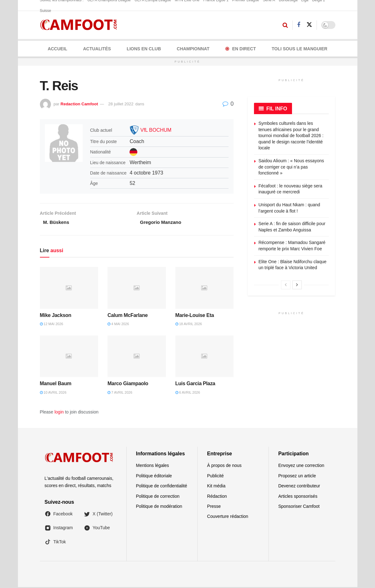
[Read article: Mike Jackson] (69, 289)
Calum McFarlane (128, 316)
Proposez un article (297, 477)
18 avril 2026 (189, 325)
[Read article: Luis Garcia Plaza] (205, 357)
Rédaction (217, 497)
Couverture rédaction (228, 518)
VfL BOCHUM (156, 130)
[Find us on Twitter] (309, 25)
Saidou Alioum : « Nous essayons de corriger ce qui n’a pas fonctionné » (291, 167)
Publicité (215, 477)
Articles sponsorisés (298, 497)
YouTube (97, 529)
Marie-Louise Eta (195, 316)
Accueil (58, 49)
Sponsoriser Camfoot (299, 507)
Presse (214, 507)
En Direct (241, 49)
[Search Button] (285, 25)
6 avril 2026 (188, 393)
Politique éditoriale (154, 477)
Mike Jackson (56, 316)
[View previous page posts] (286, 285)
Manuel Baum (56, 384)
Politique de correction (158, 497)
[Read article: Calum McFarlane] (137, 289)
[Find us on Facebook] (299, 25)
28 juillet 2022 (121, 104)
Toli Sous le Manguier (299, 49)
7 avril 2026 (120, 393)
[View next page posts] (297, 285)
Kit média (216, 487)
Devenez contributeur (299, 487)
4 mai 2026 (118, 325)
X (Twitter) (98, 515)
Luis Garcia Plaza (195, 384)
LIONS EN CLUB (144, 49)
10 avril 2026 (53, 393)
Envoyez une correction (301, 467)
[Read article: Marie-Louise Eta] (205, 289)
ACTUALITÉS (97, 49)
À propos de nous (224, 467)
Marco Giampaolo (128, 384)
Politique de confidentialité (162, 487)
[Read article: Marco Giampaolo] (137, 357)
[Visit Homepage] (81, 25)
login (59, 413)
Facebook (59, 515)
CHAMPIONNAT (193, 49)
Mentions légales (153, 467)
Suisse (46, 11)
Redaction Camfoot (79, 104)
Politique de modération (159, 507)
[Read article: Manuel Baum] (69, 357)
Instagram (59, 529)
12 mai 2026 (52, 325)
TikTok (55, 543)
